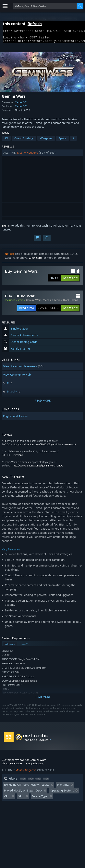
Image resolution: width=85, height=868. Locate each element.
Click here (35, 260)
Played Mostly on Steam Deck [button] (23, 793)
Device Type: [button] (40, 799)
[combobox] (45, 6)
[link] (49, 310)
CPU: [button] (7, 799)
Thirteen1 (18, 457)
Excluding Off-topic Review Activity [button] (27, 787)
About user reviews (12, 766)
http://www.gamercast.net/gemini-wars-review (38, 468)
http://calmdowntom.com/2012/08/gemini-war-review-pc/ (44, 447)
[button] (43, 155)
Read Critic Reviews (36, 742)
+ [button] (73, 141)
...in (5, 443)
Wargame (46, 141)
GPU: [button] (21, 799)
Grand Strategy (24, 141)
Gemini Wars (34, 302)
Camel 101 (21, 105)
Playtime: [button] (63, 787)
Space (62, 141)
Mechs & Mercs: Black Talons (60, 302)
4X (6, 141)
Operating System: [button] (62, 793)
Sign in (6, 228)
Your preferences (35, 766)
